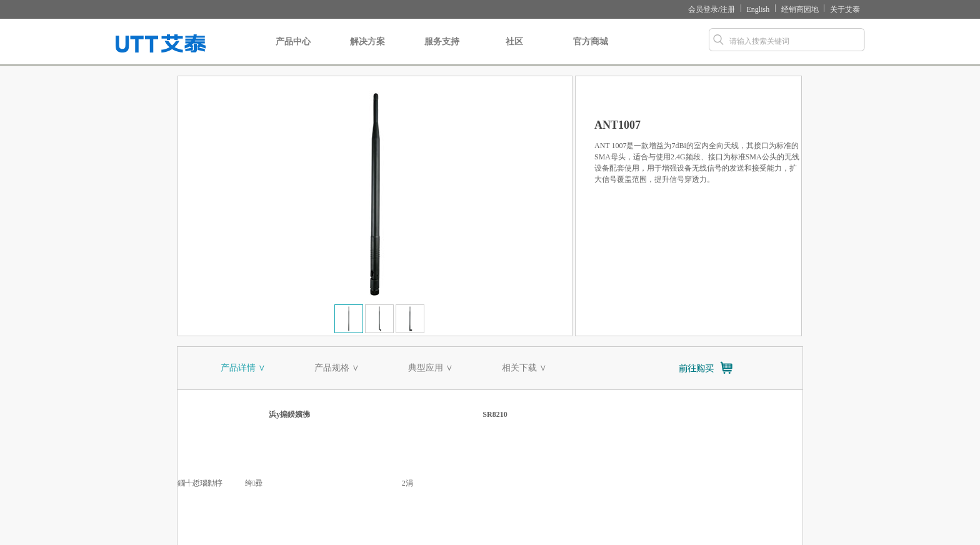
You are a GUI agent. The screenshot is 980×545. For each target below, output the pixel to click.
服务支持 (442, 51)
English (758, 9)
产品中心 (293, 51)
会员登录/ (704, 9)
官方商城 (591, 51)
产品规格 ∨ (337, 368)
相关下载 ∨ (524, 368)
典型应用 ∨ (431, 368)
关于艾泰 (845, 9)
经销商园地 (800, 9)
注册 (727, 9)
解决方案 (367, 51)
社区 (514, 51)
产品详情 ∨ (243, 368)
